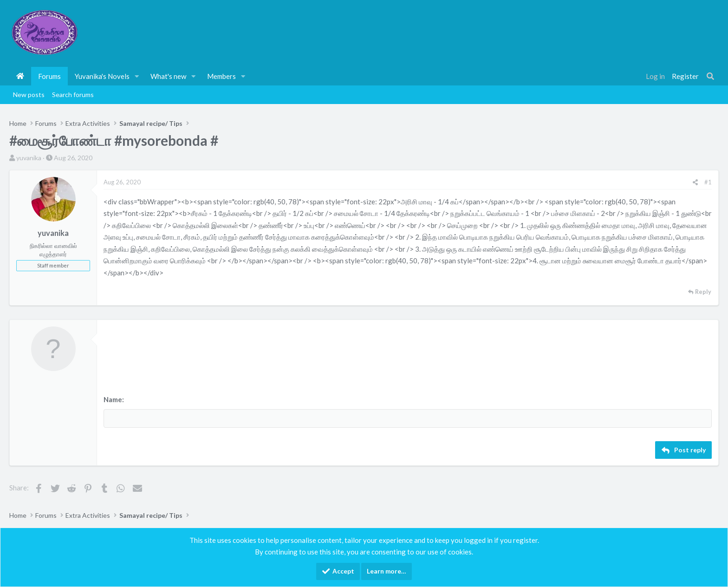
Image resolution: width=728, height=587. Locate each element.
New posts (29, 95)
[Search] (710, 76)
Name (113, 399)
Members (221, 76)
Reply (703, 292)
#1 (708, 182)
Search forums (73, 95)
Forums (49, 76)
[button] (137, 76)
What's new (168, 76)
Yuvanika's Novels (102, 76)
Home (20, 76)
